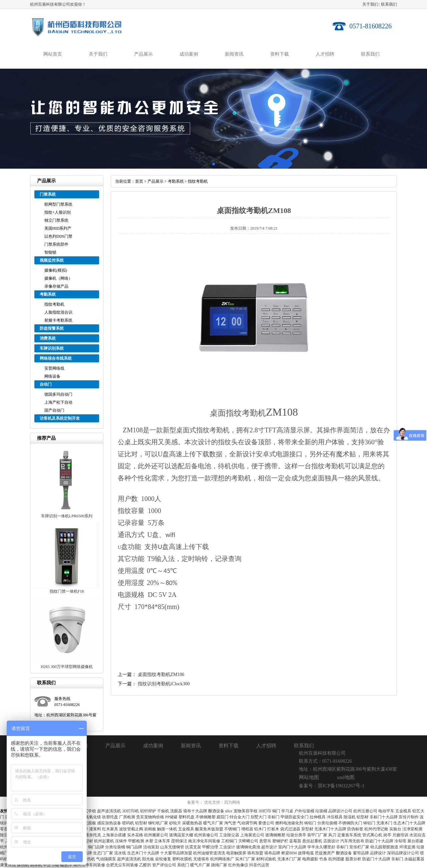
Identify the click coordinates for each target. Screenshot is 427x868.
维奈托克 (93, 835)
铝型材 (363, 817)
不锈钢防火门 (350, 823)
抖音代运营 (259, 865)
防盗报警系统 (52, 328)
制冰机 (36, 865)
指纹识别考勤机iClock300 (164, 684)
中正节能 (51, 865)
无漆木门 (384, 823)
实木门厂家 (245, 859)
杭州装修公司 (206, 835)
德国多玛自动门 (58, 394)
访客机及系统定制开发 (60, 418)
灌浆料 (95, 829)
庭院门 (223, 817)
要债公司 (266, 823)
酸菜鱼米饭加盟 (209, 829)
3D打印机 (131, 811)
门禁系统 (48, 194)
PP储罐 (171, 817)
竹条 (323, 859)
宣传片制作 (409, 817)
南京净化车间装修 (204, 841)
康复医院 (8, 865)
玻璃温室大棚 (181, 835)
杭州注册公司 (365, 811)
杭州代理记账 (376, 829)
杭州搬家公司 (156, 835)
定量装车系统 (349, 835)
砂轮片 (175, 823)
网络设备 (52, 376)
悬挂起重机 (312, 841)
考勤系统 (48, 294)
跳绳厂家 (219, 865)
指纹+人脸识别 (58, 212)
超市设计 (269, 847)
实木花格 (135, 835)
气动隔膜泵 (106, 859)
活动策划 (151, 847)
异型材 (307, 829)
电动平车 (386, 811)
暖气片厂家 (213, 823)
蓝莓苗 (295, 841)
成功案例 (189, 54)
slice (229, 811)
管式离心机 (372, 835)
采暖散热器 (192, 823)
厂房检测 (127, 817)
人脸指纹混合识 (58, 312)
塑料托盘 (186, 817)
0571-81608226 (370, 26)
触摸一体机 (167, 829)
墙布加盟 (255, 853)
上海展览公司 (252, 835)
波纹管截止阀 (131, 829)
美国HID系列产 (58, 228)
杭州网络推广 (222, 859)
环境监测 (407, 847)
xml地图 (346, 777)
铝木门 (260, 829)
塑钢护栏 (280, 841)
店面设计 (331, 841)
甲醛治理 (210, 847)
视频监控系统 (52, 260)
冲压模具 (335, 817)
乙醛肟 (145, 865)
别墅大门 (259, 817)
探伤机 (23, 865)
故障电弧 (306, 853)
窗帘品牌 (361, 853)
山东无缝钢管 (172, 847)
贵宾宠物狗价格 (150, 817)
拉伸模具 (318, 817)
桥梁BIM (289, 853)
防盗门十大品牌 (379, 841)
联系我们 (389, 4)
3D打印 (265, 811)
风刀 (332, 835)
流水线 (120, 853)
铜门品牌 (96, 847)
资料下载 (280, 54)
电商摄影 (310, 859)
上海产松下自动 (58, 402)
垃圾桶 (321, 811)
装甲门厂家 (317, 835)
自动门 (46, 384)
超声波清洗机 (109, 811)
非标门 (274, 817)
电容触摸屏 (236, 853)
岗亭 (387, 835)
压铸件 (121, 841)
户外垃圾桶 (304, 811)
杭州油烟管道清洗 (209, 853)
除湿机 (350, 817)
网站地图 (309, 777)
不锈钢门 (232, 829)
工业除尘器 (229, 835)
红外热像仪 (238, 865)
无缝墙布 (201, 859)
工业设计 (227, 847)
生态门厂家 (103, 853)
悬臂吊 (265, 841)
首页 (139, 181)
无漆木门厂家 (289, 859)
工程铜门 (229, 841)
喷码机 (128, 823)
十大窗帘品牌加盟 (176, 853)
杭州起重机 (104, 841)
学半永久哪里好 (321, 847)
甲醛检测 (136, 841)
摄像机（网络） (58, 278)
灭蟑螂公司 (248, 841)
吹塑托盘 (110, 817)
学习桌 (287, 811)
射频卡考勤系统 (58, 320)
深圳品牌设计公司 (403, 853)
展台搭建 (415, 841)
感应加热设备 (109, 823)
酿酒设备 (216, 811)
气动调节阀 (247, 823)
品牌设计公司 (340, 811)
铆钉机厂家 (158, 823)
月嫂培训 (400, 835)
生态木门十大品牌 (409, 823)
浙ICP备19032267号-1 (341, 786)
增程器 (247, 829)
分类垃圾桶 (327, 823)
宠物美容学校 (246, 811)
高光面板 (88, 823)
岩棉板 (150, 829)
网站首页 (53, 54)
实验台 (395, 829)
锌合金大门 (240, 817)
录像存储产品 (56, 286)
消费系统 (48, 338)
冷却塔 (400, 841)
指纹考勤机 (54, 304)
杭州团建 (336, 859)
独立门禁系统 (56, 220)
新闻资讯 (234, 54)
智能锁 (50, 252)
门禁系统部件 (56, 244)
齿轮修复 (163, 859)
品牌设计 (378, 853)
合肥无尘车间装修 (122, 865)
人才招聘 (325, 54)
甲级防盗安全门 (295, 817)
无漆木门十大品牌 (330, 829)
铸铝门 (310, 823)
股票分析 (353, 859)
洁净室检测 (412, 829)
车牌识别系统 (52, 348)
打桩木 (273, 829)
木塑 (149, 841)
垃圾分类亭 (296, 835)
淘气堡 (230, 823)
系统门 (183, 865)
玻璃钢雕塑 (275, 835)
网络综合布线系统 (56, 358)
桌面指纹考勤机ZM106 (161, 674)
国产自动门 (54, 410)
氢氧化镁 (93, 817)
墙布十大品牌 (195, 811)
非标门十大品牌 (384, 817)
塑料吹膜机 (182, 859)
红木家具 (110, 829)
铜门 (276, 811)
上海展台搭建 (114, 835)
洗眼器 (176, 811)
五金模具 (403, 811)
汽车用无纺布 (352, 841)
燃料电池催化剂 (289, 823)
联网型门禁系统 (58, 204)
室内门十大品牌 (292, 847)
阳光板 (148, 859)
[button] (208, 164)
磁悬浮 (66, 865)
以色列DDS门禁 (58, 236)
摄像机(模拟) (56, 270)
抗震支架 (193, 847)
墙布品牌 (272, 853)
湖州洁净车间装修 (89, 865)
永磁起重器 (414, 859)
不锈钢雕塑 (205, 817)
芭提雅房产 (325, 853)
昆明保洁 (179, 841)
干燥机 (163, 811)
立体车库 (162, 841)
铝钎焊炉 (148, 811)
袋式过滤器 (290, 829)
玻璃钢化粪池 (248, 847)
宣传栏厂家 (359, 847)
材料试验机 (266, 859)
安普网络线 (54, 368)
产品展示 (143, 54)
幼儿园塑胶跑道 (384, 847)
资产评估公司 (164, 865)
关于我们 (370, 4)
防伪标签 (355, 829)
